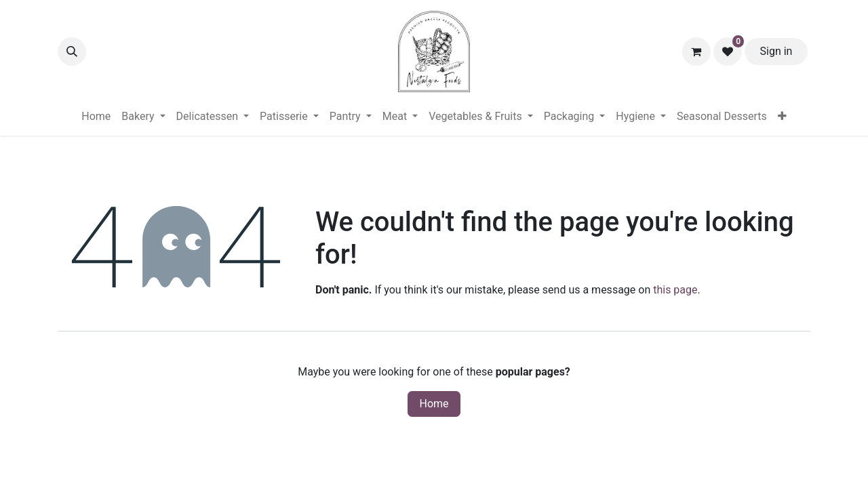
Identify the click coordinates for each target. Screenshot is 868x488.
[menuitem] (96, 117)
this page (675, 290)
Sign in (776, 51)
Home (434, 404)
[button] (72, 52)
